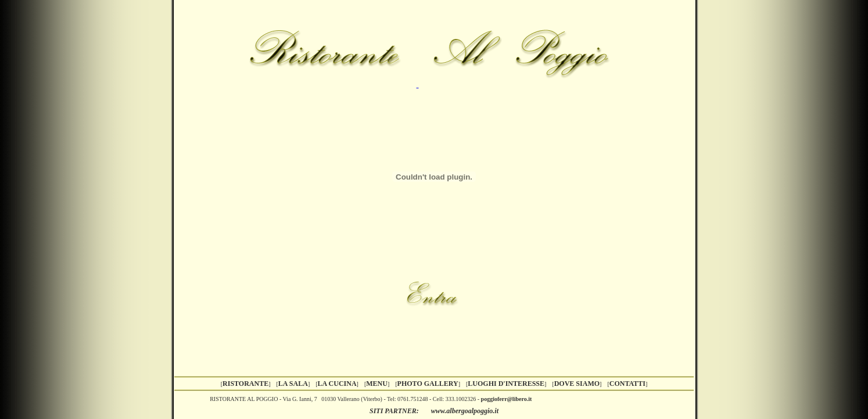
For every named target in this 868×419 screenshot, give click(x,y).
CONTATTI (627, 384)
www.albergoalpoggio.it (465, 411)
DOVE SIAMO (577, 384)
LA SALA (293, 384)
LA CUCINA (337, 384)
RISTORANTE (245, 384)
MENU (377, 384)
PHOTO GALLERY (428, 384)
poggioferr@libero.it (507, 399)
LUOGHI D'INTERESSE (506, 384)
